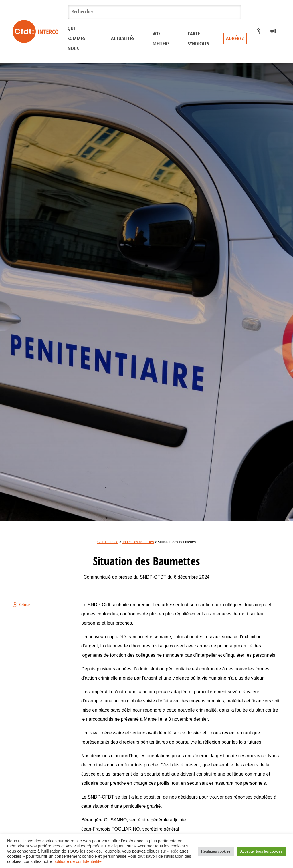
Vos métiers (161, 39)
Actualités (123, 39)
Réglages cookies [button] (216, 851)
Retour (21, 605)
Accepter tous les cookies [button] (261, 851)
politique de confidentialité (77, 861)
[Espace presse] (273, 31)
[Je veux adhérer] (259, 31)
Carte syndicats (198, 39)
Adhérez (235, 39)
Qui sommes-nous (77, 39)
